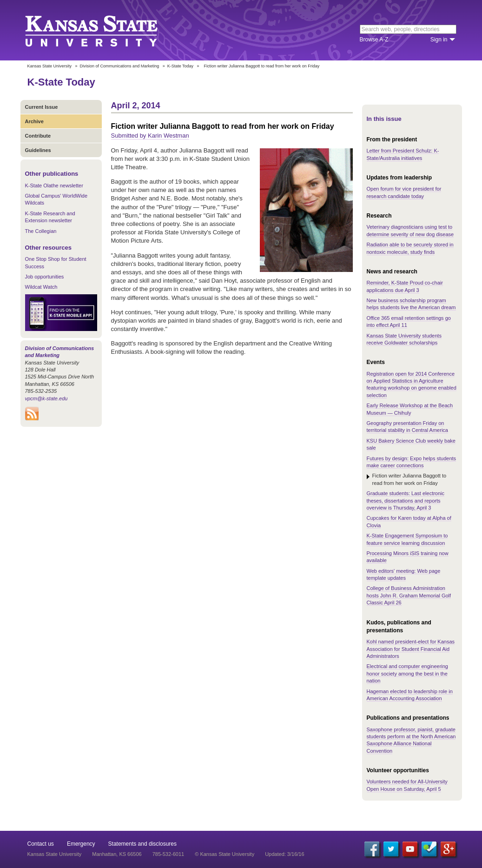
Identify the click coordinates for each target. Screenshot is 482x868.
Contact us (41, 844)
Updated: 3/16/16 (284, 854)
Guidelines (38, 150)
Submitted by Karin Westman (150, 136)
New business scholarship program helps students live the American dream (411, 304)
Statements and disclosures (142, 844)
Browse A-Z (374, 40)
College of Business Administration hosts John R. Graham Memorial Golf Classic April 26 (409, 595)
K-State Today (180, 66)
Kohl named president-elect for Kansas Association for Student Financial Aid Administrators (411, 649)
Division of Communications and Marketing (120, 66)
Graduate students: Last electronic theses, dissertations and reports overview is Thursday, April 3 (406, 500)
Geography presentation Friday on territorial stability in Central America (407, 427)
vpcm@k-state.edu (46, 398)
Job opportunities (45, 277)
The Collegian (41, 231)
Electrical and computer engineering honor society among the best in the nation (408, 673)
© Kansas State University (224, 854)
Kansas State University (103, 30)
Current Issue (42, 107)
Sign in (439, 40)
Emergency (81, 844)
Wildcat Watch (41, 287)
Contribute (38, 136)
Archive (34, 121)
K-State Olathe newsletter (54, 186)
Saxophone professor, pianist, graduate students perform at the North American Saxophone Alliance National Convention (411, 740)
